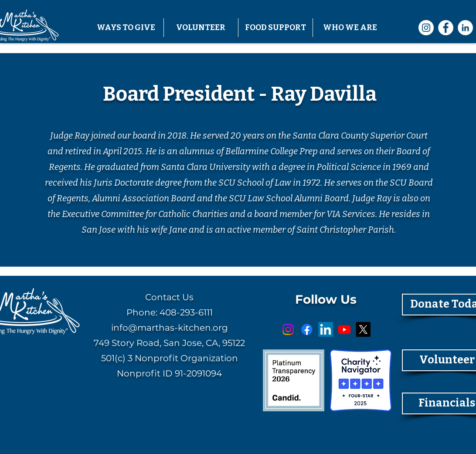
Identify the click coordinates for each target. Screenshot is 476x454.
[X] (363, 329)
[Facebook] (446, 28)
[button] (126, 28)
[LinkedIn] (465, 28)
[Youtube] (344, 329)
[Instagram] (426, 28)
